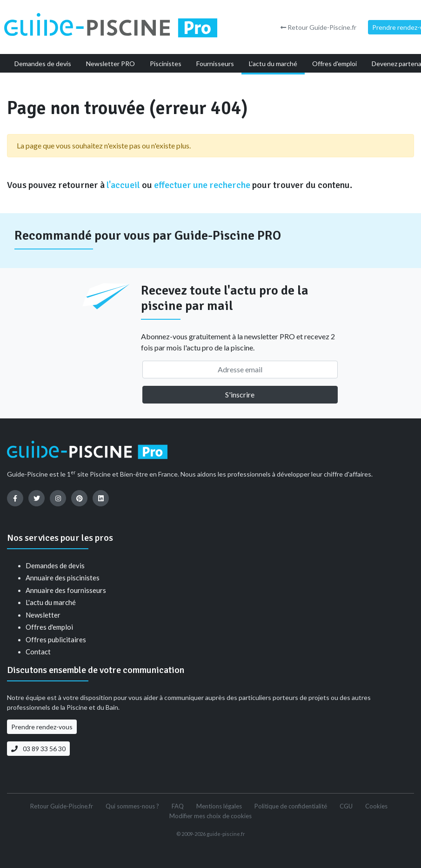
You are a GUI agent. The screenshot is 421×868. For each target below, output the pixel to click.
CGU (346, 806)
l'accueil (123, 185)
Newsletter (43, 615)
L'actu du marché (51, 602)
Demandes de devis (55, 565)
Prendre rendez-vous (42, 727)
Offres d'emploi (49, 627)
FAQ (178, 806)
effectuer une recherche (202, 185)
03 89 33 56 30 (38, 749)
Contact (38, 652)
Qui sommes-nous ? (132, 806)
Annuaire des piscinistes (63, 578)
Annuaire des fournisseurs (66, 590)
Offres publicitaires (56, 639)
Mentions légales (219, 806)
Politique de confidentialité (291, 806)
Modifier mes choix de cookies (210, 816)
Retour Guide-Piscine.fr (318, 27)
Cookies (376, 806)
